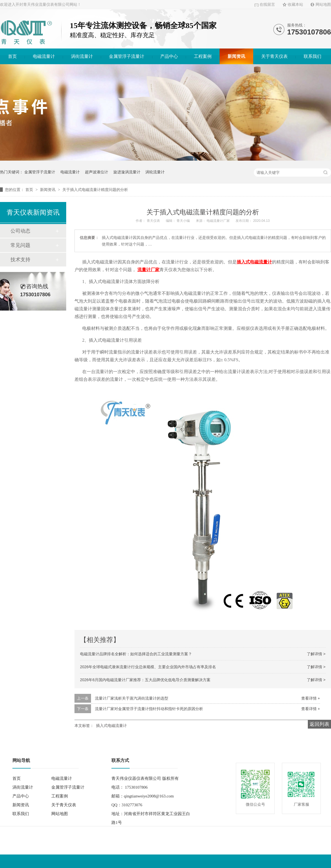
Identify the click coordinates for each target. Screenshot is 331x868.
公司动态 (20, 231)
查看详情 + (311, 698)
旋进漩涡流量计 (127, 172)
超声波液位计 (97, 172)
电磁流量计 (44, 56)
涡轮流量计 (155, 172)
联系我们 (313, 56)
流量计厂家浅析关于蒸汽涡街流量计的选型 (132, 698)
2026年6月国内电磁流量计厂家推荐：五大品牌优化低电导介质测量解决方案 (145, 680)
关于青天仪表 (274, 56)
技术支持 (20, 260)
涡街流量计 (82, 56)
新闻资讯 (236, 56)
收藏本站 (295, 5)
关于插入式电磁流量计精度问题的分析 (95, 190)
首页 (12, 56)
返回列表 (319, 724)
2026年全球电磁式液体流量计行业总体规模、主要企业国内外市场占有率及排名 (148, 667)
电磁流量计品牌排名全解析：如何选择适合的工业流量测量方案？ (136, 654)
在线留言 (267, 5)
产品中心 (169, 56)
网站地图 (323, 5)
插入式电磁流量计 (111, 726)
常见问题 (20, 245)
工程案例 (203, 56)
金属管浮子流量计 (127, 56)
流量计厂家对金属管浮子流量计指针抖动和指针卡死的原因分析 (149, 709)
